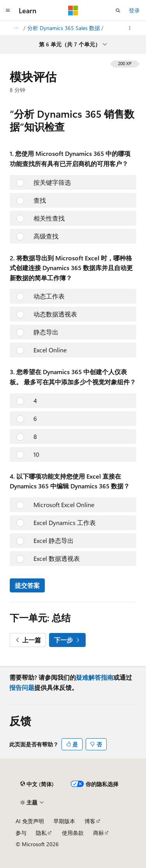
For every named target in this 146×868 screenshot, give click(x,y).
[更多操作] (130, 28)
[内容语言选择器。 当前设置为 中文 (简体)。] (37, 784)
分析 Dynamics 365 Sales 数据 (64, 28)
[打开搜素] (118, 11)
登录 (134, 10)
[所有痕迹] (16, 28)
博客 (90, 821)
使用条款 (73, 833)
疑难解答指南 (95, 677)
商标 (99, 833)
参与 (21, 833)
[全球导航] (8, 11)
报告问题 (22, 687)
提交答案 (27, 585)
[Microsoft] (73, 11)
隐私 (41, 833)
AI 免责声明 (30, 821)
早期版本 (64, 821)
